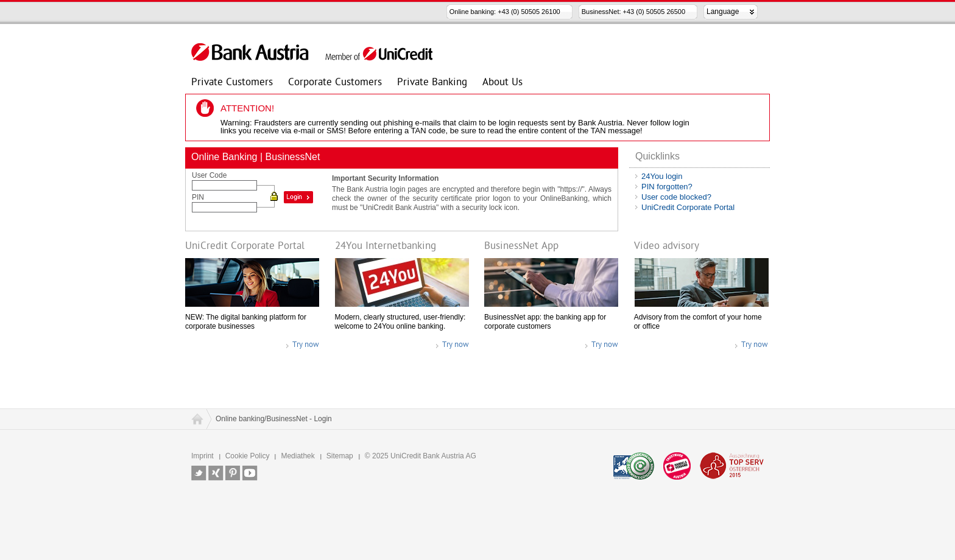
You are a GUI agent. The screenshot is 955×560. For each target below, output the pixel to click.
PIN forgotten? (667, 187)
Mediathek (298, 456)
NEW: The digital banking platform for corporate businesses (246, 322)
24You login (662, 176)
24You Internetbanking (386, 247)
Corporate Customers (335, 84)
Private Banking (432, 84)
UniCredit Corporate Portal (688, 207)
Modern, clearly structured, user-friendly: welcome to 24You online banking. (400, 322)
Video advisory (667, 247)
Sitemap (340, 456)
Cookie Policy (248, 456)
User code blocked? (676, 197)
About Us (502, 84)
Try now (306, 345)
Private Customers (232, 84)
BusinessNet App (521, 247)
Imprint (203, 456)
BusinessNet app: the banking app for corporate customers (545, 322)
